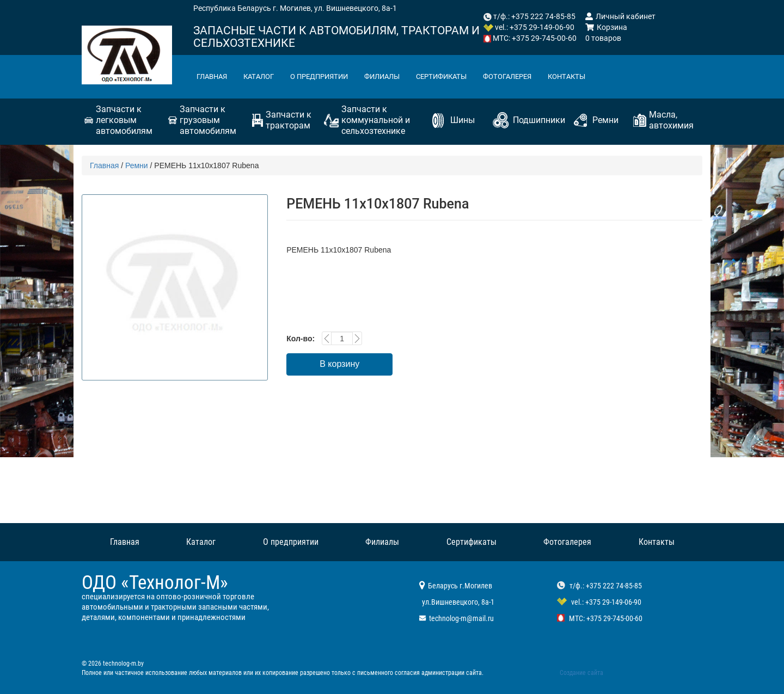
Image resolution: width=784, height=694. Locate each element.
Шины (463, 120)
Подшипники (539, 120)
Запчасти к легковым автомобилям (124, 120)
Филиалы (396, 77)
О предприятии (329, 77)
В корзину (339, 364)
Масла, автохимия (671, 120)
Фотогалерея (531, 77)
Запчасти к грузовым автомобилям (208, 120)
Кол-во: (301, 339)
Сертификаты (460, 77)
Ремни (605, 120)
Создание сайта (581, 673)
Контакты (595, 77)
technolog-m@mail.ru (461, 618)
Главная (214, 77)
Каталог (264, 77)
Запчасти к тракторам (289, 120)
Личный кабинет (620, 16)
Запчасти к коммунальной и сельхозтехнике (376, 120)
